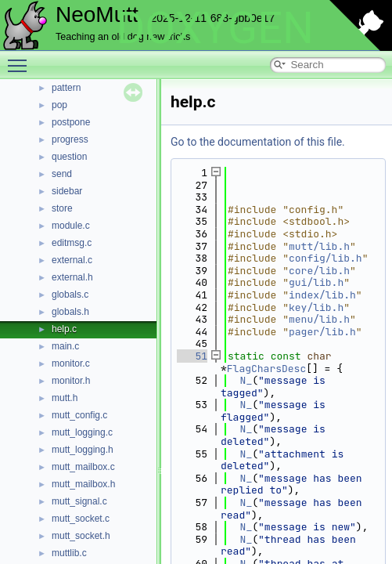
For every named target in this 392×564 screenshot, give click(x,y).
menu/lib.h (319, 319)
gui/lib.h (316, 282)
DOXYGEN (215, 28)
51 (192, 356)
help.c (64, 329)
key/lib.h (316, 307)
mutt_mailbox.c (83, 467)
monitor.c (71, 363)
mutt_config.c (79, 415)
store (62, 208)
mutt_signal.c (79, 501)
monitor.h (71, 381)
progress (70, 139)
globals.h (70, 312)
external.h (72, 277)
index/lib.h (322, 295)
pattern (66, 88)
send (62, 174)
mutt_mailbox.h (83, 484)
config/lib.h (325, 258)
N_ (246, 380)
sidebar (67, 191)
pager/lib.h (322, 332)
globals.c (70, 295)
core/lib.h (319, 271)
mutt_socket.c (81, 519)
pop (59, 105)
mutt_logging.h (83, 450)
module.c (71, 226)
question (69, 157)
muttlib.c (69, 553)
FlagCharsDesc (266, 369)
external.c (72, 260)
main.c (65, 346)
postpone (71, 122)
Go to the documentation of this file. (258, 142)
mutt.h (65, 398)
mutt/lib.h (319, 246)
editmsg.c (72, 243)
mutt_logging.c (82, 432)
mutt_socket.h (81, 536)
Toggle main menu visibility (21, 59)
